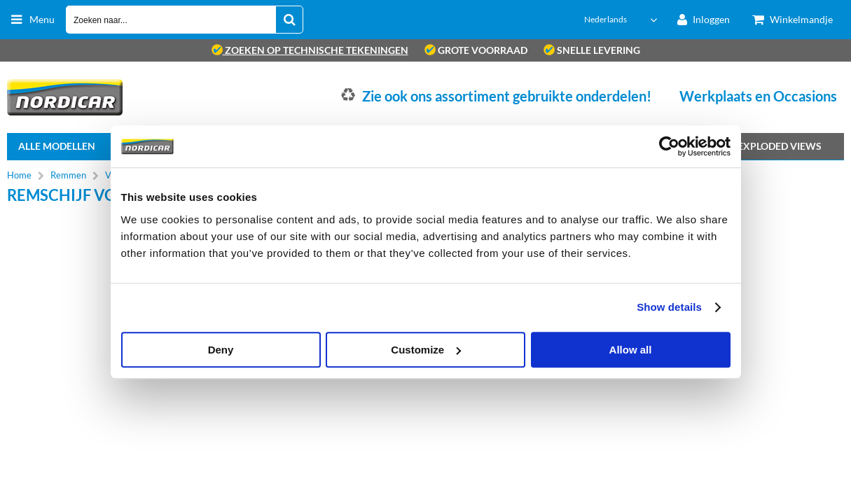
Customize (426, 350)
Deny (221, 350)
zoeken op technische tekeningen (310, 50)
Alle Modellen (57, 146)
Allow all (631, 350)
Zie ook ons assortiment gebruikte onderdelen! (507, 96)
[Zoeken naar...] (289, 20)
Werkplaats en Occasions (758, 96)
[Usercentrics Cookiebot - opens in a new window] (669, 146)
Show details (669, 307)
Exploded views (780, 146)
